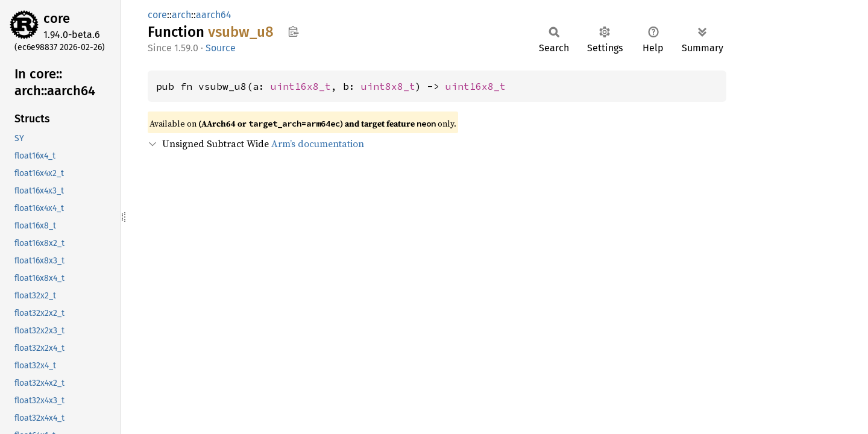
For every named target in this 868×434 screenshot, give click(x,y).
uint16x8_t (301, 86)
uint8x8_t (388, 86)
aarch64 (214, 15)
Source (221, 48)
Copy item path (293, 31)
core (57, 18)
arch (181, 15)
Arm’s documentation (318, 143)
